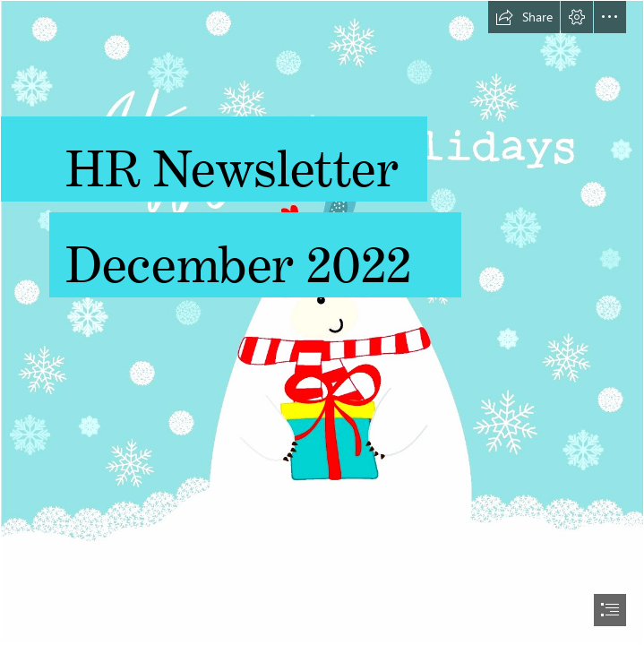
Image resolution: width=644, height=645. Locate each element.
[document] (322, 322)
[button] (524, 17)
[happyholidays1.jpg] (322, 322)
